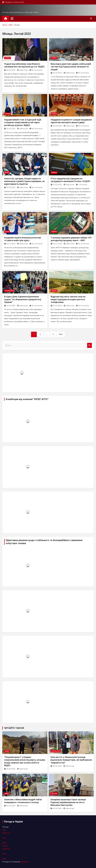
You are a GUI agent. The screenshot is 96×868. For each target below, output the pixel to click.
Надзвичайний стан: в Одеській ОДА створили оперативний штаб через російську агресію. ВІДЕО (23, 122)
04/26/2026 (10, 769)
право (7, 173)
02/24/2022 (10, 70)
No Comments (37, 70)
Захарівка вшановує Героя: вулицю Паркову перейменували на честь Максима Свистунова (68, 802)
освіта (7, 232)
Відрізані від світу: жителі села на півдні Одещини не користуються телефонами (68, 299)
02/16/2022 (10, 306)
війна (7, 794)
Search (90, 345)
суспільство (9, 291)
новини (7, 58)
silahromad (22, 70)
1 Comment (83, 185)
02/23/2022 (10, 129)
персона (54, 794)
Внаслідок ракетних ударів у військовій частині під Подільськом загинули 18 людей (71, 67)
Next (61, 334)
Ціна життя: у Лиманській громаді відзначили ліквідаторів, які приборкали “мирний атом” (71, 760)
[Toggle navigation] (12, 18)
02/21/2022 (10, 244)
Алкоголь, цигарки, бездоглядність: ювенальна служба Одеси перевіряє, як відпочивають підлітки (24, 181)
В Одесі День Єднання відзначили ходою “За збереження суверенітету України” (23, 299)
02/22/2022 (10, 187)
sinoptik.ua (25, 862)
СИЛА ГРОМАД (15, 9)
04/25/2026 (10, 806)
